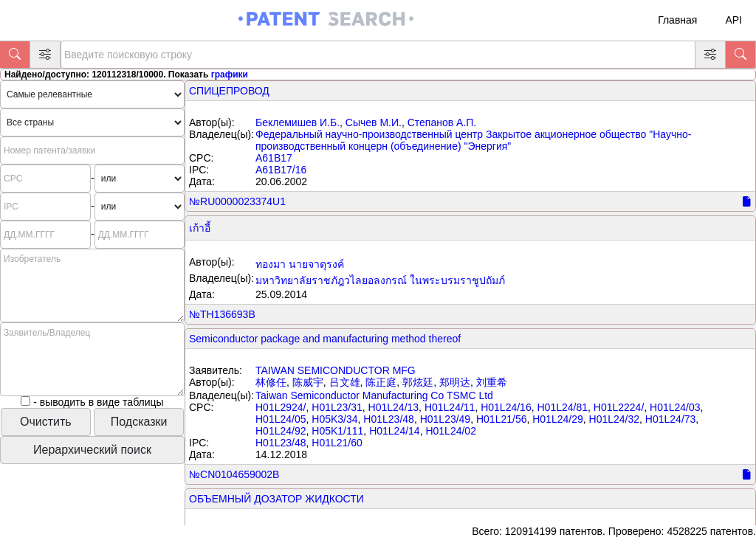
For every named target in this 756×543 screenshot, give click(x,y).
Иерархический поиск (92, 450)
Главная (677, 20)
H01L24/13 (394, 407)
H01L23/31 (337, 407)
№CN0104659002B (234, 474)
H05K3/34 (334, 419)
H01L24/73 (671, 419)
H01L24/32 (615, 419)
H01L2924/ (281, 407)
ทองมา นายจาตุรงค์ (300, 264)
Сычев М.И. (374, 122)
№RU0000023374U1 (237, 201)
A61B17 (274, 158)
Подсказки (139, 422)
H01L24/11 (450, 407)
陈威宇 (308, 382)
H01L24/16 (506, 407)
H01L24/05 (281, 419)
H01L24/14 (395, 431)
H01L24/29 (558, 419)
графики (230, 75)
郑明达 (455, 382)
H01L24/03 (675, 407)
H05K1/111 (337, 431)
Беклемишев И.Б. (298, 122)
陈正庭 (381, 382)
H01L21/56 (502, 419)
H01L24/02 (451, 431)
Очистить (46, 422)
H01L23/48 (389, 419)
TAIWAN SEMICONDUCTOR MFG (336, 370)
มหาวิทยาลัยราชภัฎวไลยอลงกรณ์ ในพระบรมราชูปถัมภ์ (380, 280)
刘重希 (492, 382)
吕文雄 (345, 382)
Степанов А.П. (442, 122)
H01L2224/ (619, 407)
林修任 (271, 382)
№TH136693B (222, 314)
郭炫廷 (418, 382)
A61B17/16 (281, 170)
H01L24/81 (562, 407)
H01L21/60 (337, 443)
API (733, 20)
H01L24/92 (281, 431)
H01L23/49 (446, 419)
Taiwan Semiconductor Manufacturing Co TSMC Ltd (374, 395)
